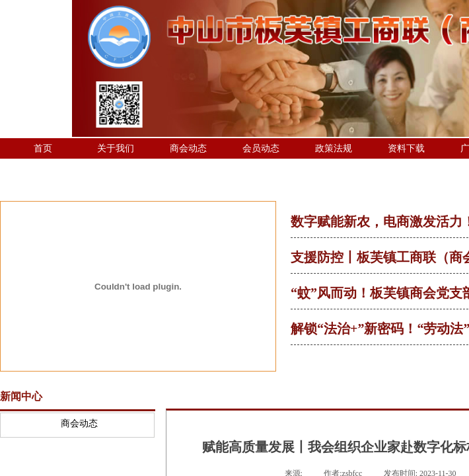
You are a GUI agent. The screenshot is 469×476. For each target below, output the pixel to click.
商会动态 (188, 148)
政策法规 (334, 148)
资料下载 (406, 148)
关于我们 (116, 148)
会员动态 (261, 148)
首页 (43, 148)
